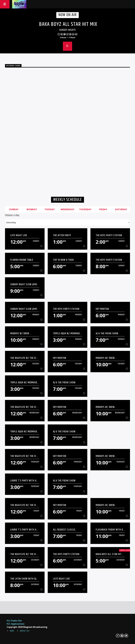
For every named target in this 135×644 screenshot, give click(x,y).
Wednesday (67, 209)
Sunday (14, 209)
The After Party (62, 235)
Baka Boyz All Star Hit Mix (68, 24)
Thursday (85, 209)
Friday (103, 209)
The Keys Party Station (109, 235)
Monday (32, 209)
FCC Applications (16, 624)
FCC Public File (14, 621)
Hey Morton (102, 309)
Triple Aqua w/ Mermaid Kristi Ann (66, 333)
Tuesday (50, 209)
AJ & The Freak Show (107, 333)
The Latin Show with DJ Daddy (23, 579)
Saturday (121, 209)
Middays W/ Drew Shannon (20, 333)
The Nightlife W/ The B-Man (23, 358)
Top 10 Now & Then (63, 260)
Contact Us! (25, 631)
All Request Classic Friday (64, 530)
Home (12, 631)
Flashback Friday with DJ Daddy (110, 530)
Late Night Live (19, 235)
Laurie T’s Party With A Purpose (23, 481)
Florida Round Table (22, 260)
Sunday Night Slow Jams (24, 284)
